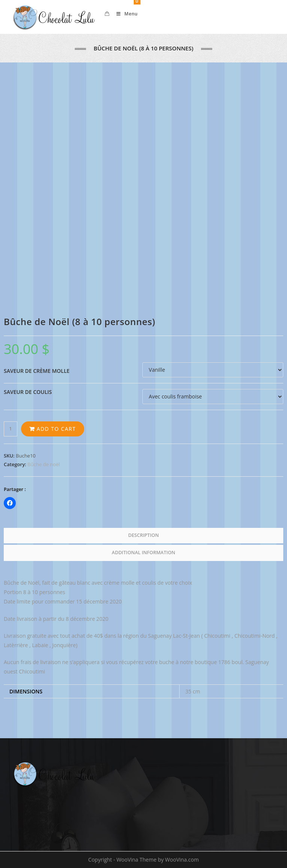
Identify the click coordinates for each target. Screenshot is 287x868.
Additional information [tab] (144, 553)
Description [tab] (143, 535)
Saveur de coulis (28, 392)
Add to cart (56, 429)
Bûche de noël (44, 464)
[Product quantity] (11, 429)
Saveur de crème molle (37, 371)
